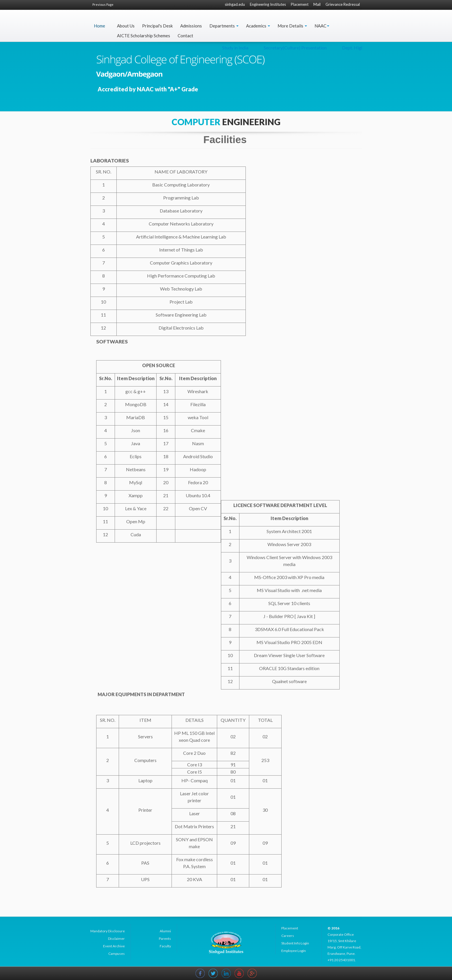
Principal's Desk (157, 26)
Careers (288, 936)
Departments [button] (224, 26)
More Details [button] (292, 26)
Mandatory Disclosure (108, 931)
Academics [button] (258, 26)
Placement (300, 4)
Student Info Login (295, 943)
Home (99, 26)
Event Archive (114, 946)
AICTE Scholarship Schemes (144, 36)
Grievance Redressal (343, 4)
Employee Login (294, 951)
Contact (185, 36)
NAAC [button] (322, 26)
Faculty (165, 946)
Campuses (117, 954)
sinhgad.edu (235, 4)
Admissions (191, 26)
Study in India (313, 48)
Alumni (165, 931)
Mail (317, 4)
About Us (126, 26)
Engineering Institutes (268, 4)
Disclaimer (116, 939)
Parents (165, 939)
